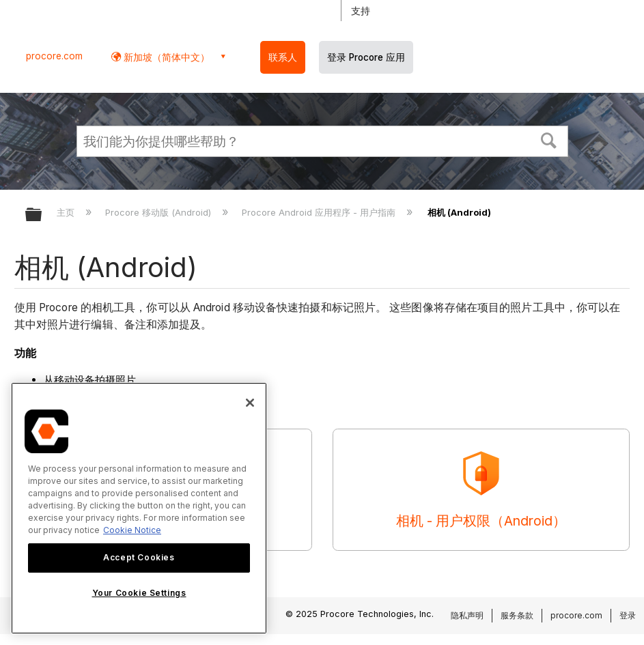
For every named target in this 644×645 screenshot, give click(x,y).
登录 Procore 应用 (366, 57)
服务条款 (517, 615)
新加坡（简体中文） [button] (165, 57)
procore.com (54, 56)
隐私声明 (467, 615)
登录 (628, 615)
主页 (67, 212)
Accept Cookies (139, 557)
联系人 (283, 57)
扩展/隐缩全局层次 (42, 215)
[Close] (250, 403)
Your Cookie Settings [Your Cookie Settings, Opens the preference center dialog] (139, 593)
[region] (139, 508)
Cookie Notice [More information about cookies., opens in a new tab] (132, 530)
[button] (548, 139)
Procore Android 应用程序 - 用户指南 (320, 212)
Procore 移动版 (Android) (159, 212)
